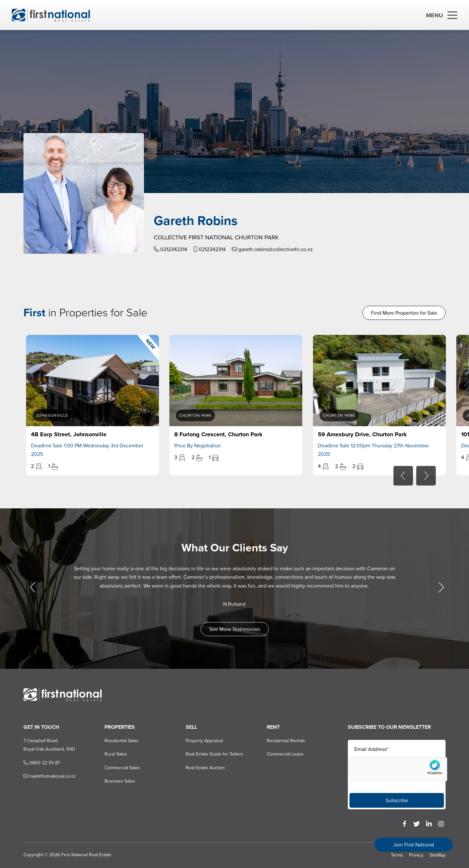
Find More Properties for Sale (404, 313)
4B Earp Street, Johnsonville (69, 434)
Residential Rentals (286, 741)
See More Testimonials (235, 629)
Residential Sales (122, 741)
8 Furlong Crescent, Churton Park (218, 434)
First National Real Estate (86, 855)
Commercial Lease (285, 754)
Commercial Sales (122, 768)
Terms (397, 855)
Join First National (414, 845)
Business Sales (120, 781)
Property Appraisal (204, 741)
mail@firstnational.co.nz (50, 776)
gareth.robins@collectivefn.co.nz (272, 249)
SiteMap (438, 855)
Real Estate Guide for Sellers (214, 754)
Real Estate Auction (205, 768)
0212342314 (171, 249)
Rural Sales (116, 754)
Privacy (416, 855)
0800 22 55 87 (42, 763)
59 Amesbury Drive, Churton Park (362, 434)
